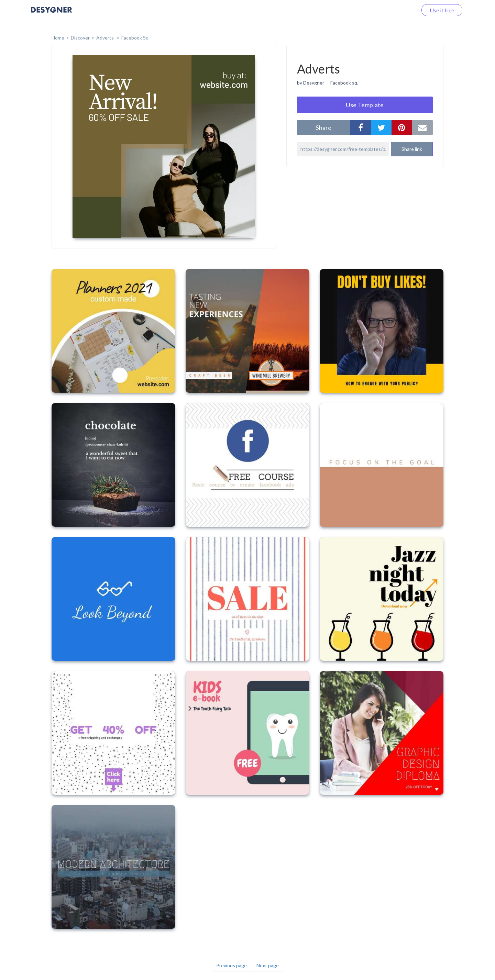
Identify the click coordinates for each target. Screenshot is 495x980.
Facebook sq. (344, 83)
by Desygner (311, 83)
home (58, 38)
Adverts (106, 38)
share (323, 127)
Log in (401, 10)
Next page (268, 965)
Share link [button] (412, 149)
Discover (80, 38)
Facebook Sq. (135, 38)
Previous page (232, 965)
